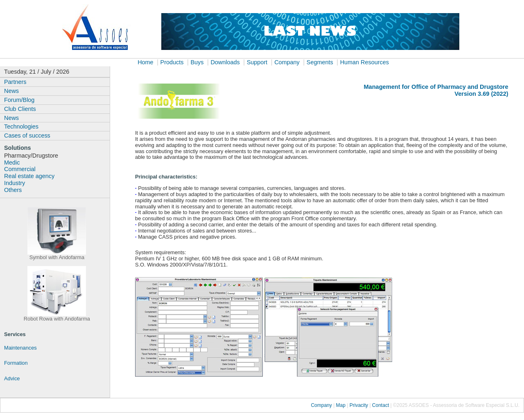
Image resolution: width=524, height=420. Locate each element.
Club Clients (20, 109)
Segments (320, 62)
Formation (16, 363)
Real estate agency (29, 176)
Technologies (21, 126)
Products (172, 62)
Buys (197, 62)
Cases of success (27, 135)
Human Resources (365, 62)
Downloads (225, 62)
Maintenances (20, 348)
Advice (12, 378)
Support (257, 62)
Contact (381, 405)
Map (341, 405)
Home (145, 62)
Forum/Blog (19, 100)
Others (13, 190)
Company (287, 62)
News (11, 91)
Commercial (20, 169)
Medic (12, 163)
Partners (15, 82)
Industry (15, 183)
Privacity (359, 405)
